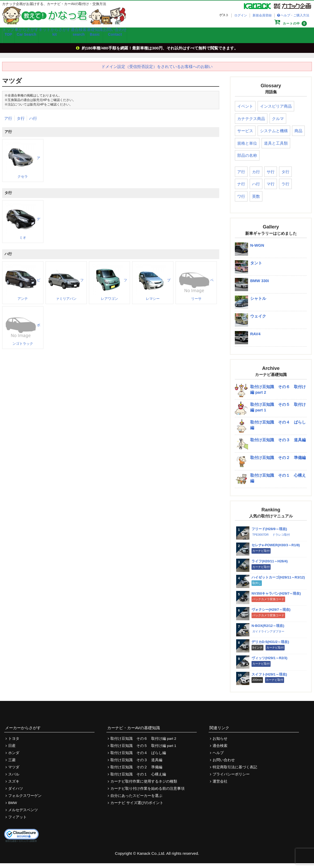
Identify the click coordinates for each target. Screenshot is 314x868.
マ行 (271, 189)
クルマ (278, 123)
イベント (245, 111)
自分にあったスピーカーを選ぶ (136, 800)
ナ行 (241, 189)
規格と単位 (247, 148)
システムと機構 (274, 136)
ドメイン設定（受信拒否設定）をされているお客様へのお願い (157, 71)
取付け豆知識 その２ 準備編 (136, 772)
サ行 (271, 176)
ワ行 (241, 201)
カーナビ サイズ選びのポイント (137, 808)
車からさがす (40, 39)
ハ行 (33, 123)
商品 (298, 136)
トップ (13, 39)
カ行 (256, 176)
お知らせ (220, 743)
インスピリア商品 (276, 111)
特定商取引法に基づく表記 (235, 772)
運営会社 (220, 786)
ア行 (8, 123)
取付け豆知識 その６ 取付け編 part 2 (143, 743)
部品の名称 (247, 160)
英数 (256, 201)
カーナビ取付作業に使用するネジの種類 (144, 786)
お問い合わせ (158, 39)
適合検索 (105, 39)
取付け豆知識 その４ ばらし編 (138, 758)
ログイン (241, 15)
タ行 (21, 123)
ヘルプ (218, 758)
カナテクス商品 (251, 123)
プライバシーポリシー (231, 779)
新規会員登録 (262, 15)
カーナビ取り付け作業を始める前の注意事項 (147, 793)
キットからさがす (75, 39)
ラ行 (285, 189)
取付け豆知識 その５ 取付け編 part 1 (143, 750)
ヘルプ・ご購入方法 (295, 15)
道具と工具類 (276, 148)
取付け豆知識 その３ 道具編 (136, 765)
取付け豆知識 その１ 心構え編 (138, 779)
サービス (245, 136)
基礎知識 (130, 39)
